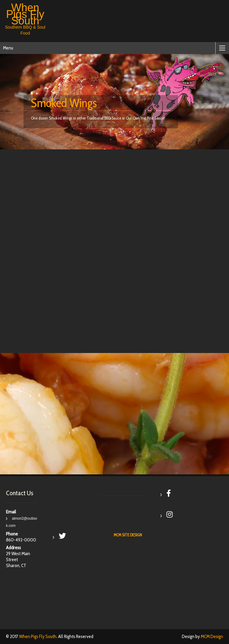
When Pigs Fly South (38, 636)
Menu (8, 48)
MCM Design (212, 636)
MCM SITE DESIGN (128, 535)
